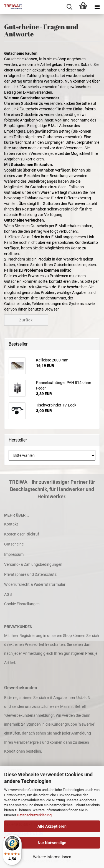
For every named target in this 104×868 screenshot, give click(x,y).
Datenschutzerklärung (34, 815)
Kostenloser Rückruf (22, 534)
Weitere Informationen (52, 857)
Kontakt (11, 524)
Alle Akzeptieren (52, 826)
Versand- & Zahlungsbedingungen (33, 564)
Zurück (26, 320)
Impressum (14, 554)
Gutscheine (14, 544)
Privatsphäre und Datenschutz (30, 574)
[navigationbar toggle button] (97, 7)
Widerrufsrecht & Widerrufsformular (35, 584)
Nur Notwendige (52, 843)
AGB (8, 594)
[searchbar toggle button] (69, 7)
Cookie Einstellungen (22, 604)
